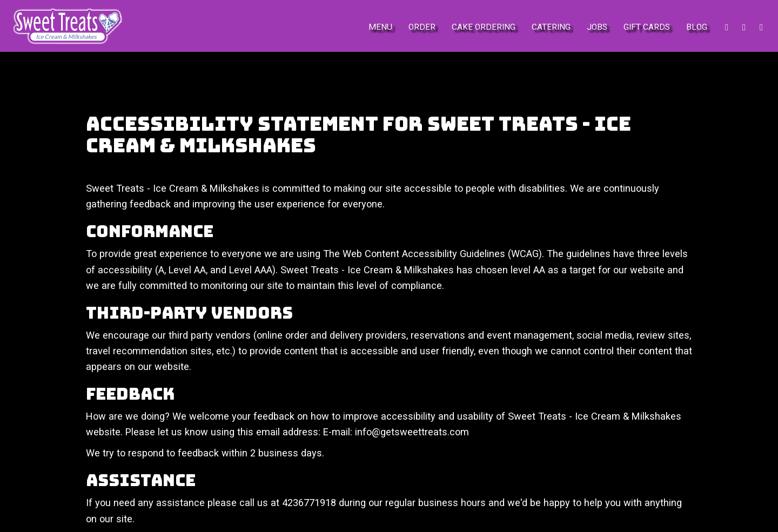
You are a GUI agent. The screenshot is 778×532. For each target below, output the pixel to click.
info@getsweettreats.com (412, 432)
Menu (380, 27)
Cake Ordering (484, 27)
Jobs (597, 27)
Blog (697, 27)
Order (422, 27)
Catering (551, 27)
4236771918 (309, 503)
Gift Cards (647, 27)
